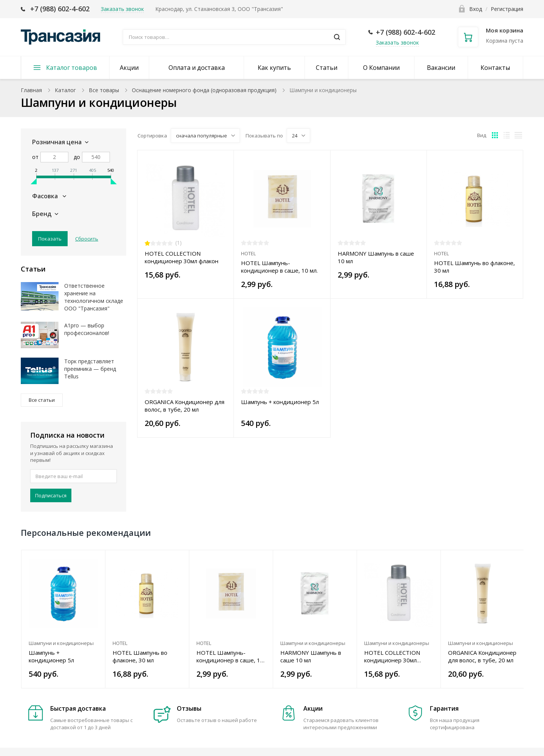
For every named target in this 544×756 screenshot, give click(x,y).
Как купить (274, 68)
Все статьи (42, 400)
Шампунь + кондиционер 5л (280, 402)
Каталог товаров (72, 68)
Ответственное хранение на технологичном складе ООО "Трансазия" (94, 297)
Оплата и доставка (197, 68)
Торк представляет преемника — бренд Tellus (90, 369)
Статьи (327, 68)
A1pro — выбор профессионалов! (87, 329)
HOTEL (248, 253)
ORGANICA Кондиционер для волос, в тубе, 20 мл (185, 406)
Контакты (495, 68)
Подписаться (51, 495)
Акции (129, 68)
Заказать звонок (397, 42)
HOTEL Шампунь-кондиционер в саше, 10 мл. (279, 267)
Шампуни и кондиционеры (61, 643)
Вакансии (441, 68)
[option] (63, 619)
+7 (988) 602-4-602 (60, 9)
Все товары (104, 90)
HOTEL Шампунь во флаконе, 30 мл (474, 267)
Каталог (65, 90)
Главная (31, 90)
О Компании (381, 68)
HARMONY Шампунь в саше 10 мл (376, 257)
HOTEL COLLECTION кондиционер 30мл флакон (182, 257)
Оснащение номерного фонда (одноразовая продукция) (204, 90)
